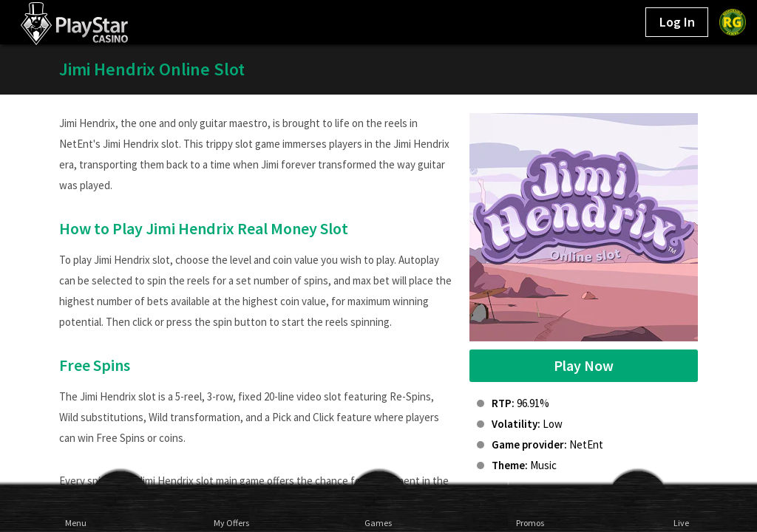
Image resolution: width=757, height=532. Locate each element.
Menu (76, 522)
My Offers (227, 522)
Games (378, 522)
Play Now (584, 365)
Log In (677, 22)
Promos (530, 522)
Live (681, 522)
